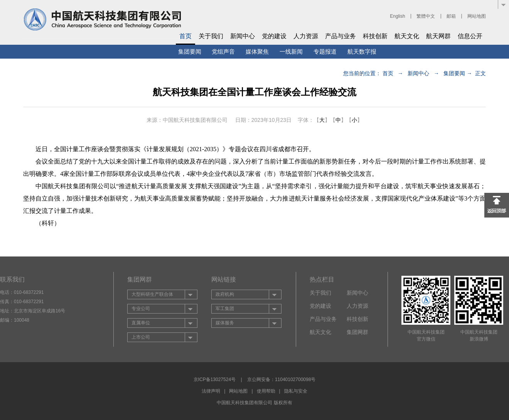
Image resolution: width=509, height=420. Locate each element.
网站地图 (477, 16)
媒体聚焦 (257, 51)
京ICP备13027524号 (215, 380)
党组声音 (223, 51)
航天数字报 (362, 51)
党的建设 (274, 36)
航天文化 (407, 36)
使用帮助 (266, 391)
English (397, 16)
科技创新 (375, 36)
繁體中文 (426, 16)
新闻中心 (243, 36)
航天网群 (438, 36)
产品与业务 (340, 36)
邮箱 (451, 16)
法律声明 (211, 391)
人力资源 (306, 36)
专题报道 (325, 51)
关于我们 (211, 36)
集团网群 (357, 332)
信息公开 (470, 36)
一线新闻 (291, 51)
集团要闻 (190, 51)
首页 (185, 36)
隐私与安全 (296, 391)
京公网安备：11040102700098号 (281, 380)
